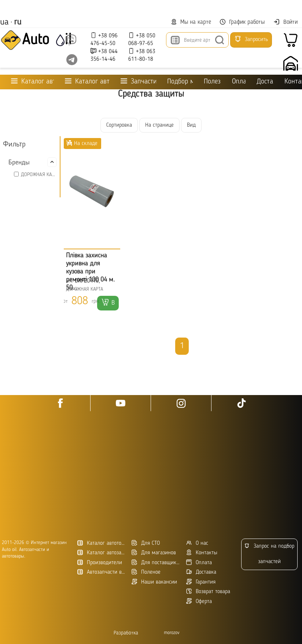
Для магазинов (154, 553)
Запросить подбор (251, 41)
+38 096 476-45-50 (104, 39)
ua (4, 22)
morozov (172, 633)
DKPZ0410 (87, 281)
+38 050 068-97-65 (142, 39)
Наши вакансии (154, 582)
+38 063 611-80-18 (142, 55)
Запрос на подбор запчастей (269, 554)
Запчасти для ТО (138, 81)
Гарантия (201, 582)
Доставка (265, 82)
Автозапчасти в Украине (102, 572)
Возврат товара (208, 591)
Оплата (239, 82)
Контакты (202, 553)
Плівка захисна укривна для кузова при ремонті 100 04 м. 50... (90, 272)
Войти (286, 22)
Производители (100, 563)
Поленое (146, 572)
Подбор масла (180, 82)
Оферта (199, 601)
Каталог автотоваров (102, 543)
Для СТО (146, 543)
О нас (197, 543)
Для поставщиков (156, 563)
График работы (242, 22)
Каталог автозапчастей (102, 553)
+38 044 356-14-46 (104, 55)
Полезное (212, 82)
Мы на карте (191, 22)
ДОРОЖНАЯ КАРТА (39, 175)
